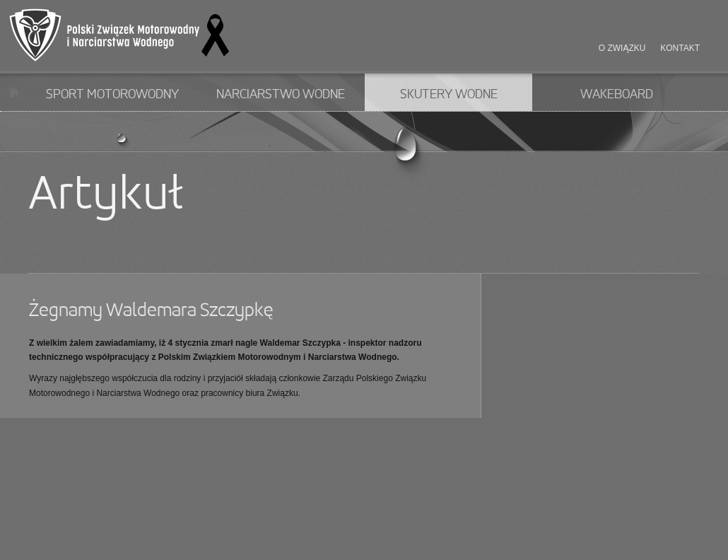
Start (14, 92)
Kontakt (680, 48)
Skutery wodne (449, 95)
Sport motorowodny (112, 95)
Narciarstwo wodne (281, 95)
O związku (622, 48)
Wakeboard (617, 95)
